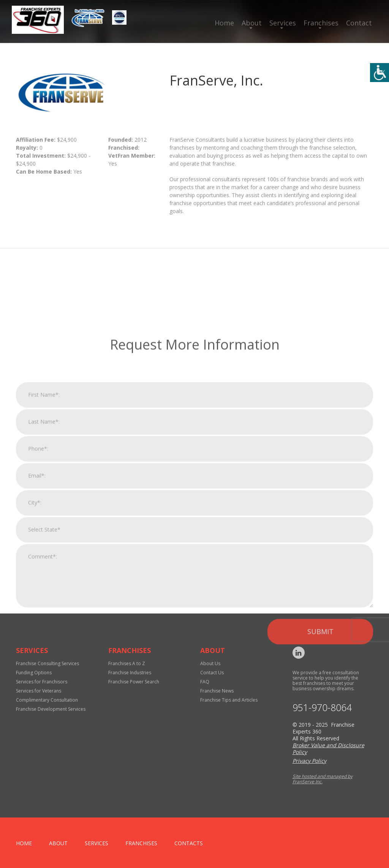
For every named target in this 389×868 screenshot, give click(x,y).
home (24, 843)
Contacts (189, 843)
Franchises (321, 23)
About (252, 23)
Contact (359, 23)
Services (283, 23)
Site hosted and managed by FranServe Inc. (323, 779)
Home (224, 23)
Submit (320, 731)
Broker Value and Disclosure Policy (328, 749)
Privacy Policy (309, 761)
